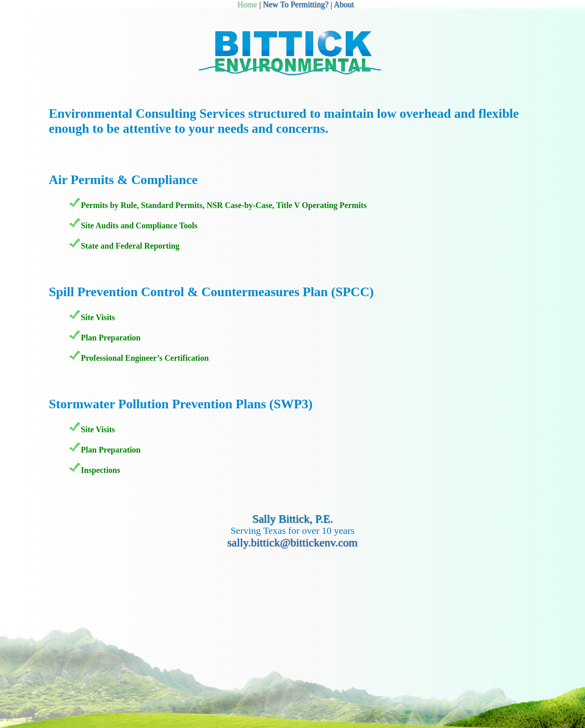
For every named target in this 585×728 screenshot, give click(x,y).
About (344, 4)
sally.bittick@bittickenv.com (293, 543)
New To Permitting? (296, 4)
